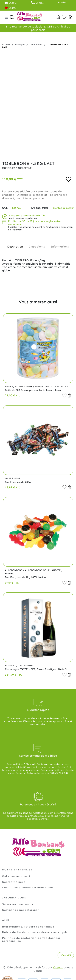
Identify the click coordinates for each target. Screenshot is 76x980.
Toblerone (25, 168)
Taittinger (25, 665)
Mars (8, 478)
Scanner (66, 955)
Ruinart (11, 665)
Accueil (6, 44)
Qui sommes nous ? (16, 876)
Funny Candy (24, 386)
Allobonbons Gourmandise (43, 570)
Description (15, 247)
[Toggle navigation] (6, 17)
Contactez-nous (14, 882)
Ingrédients (37, 247)
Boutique (20, 44)
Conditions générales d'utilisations (28, 887)
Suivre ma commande (18, 904)
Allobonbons (14, 570)
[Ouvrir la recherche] (12, 17)
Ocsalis (58, 967)
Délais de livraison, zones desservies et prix (35, 932)
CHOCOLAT (36, 44)
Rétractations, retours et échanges (28, 927)
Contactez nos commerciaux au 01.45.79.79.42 (40, 3)
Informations (60, 247)
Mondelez (9, 168)
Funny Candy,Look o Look (52, 386)
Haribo (10, 574)
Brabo (9, 386)
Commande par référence (21, 910)
